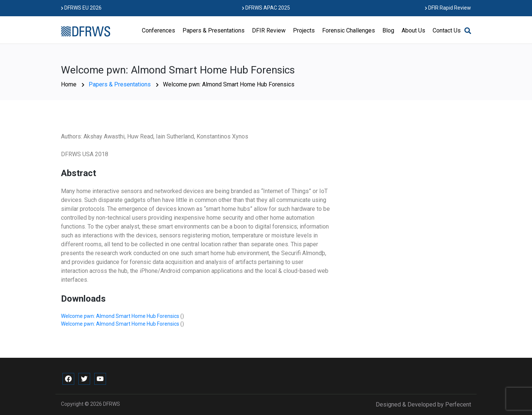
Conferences (158, 30)
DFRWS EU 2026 (81, 8)
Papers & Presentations (214, 30)
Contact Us (447, 30)
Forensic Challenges (349, 30)
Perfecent (458, 404)
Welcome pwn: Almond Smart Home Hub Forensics (121, 316)
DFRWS (112, 404)
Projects (304, 30)
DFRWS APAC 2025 (266, 8)
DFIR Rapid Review (448, 8)
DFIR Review (269, 30)
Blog (388, 30)
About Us (413, 30)
